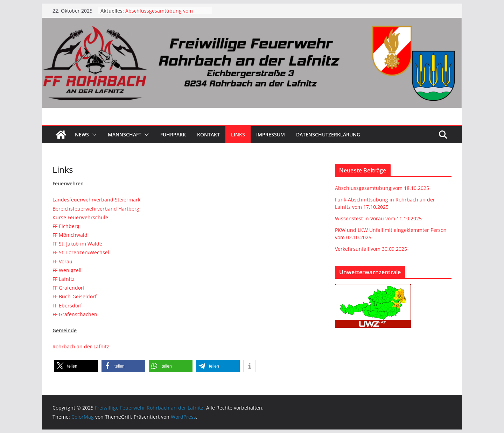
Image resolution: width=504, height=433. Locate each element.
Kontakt (208, 134)
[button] (93, 135)
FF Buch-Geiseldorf (75, 296)
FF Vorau (62, 261)
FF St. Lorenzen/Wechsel (81, 252)
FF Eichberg (66, 226)
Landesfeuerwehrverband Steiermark (96, 200)
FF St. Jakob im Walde (77, 244)
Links (238, 134)
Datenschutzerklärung (328, 134)
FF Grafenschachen (75, 314)
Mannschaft (125, 134)
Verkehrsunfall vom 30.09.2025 (371, 249)
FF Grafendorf (69, 288)
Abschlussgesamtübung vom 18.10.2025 (382, 188)
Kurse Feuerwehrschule (80, 217)
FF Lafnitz (64, 279)
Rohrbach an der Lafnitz (81, 346)
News (82, 134)
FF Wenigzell (67, 270)
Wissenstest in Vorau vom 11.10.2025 (378, 218)
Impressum (271, 134)
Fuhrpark (173, 134)
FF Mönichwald (70, 235)
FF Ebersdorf (67, 306)
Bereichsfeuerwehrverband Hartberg (96, 209)
